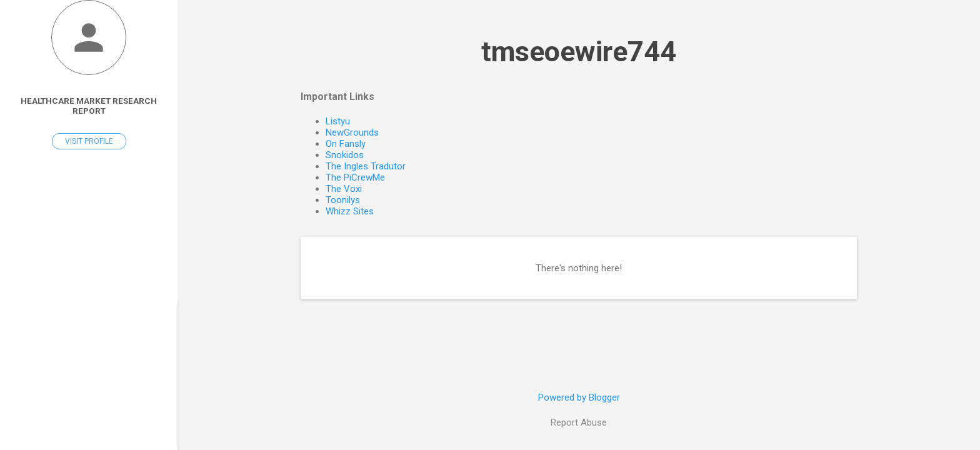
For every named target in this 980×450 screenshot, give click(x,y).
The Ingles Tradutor (366, 166)
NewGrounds (352, 132)
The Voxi (344, 189)
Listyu (338, 121)
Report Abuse (579, 422)
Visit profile (89, 141)
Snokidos (345, 155)
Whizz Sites (350, 211)
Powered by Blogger (579, 397)
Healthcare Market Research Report (89, 106)
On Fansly (346, 144)
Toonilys (343, 200)
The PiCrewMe (355, 177)
